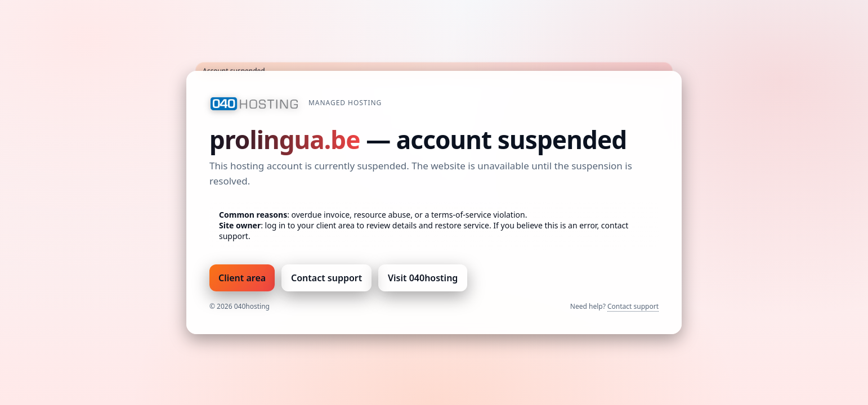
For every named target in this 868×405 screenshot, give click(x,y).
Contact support (326, 278)
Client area (242, 278)
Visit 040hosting (423, 278)
